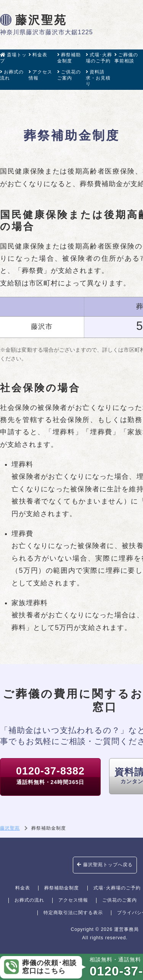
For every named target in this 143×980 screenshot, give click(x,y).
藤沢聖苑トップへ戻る (105, 865)
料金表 (38, 55)
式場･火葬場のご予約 (99, 58)
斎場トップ (13, 58)
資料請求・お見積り (98, 78)
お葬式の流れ (12, 75)
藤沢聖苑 (34, 20)
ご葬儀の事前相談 (126, 58)
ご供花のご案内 (69, 75)
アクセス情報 (40, 75)
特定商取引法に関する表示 (73, 913)
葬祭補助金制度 (69, 58)
